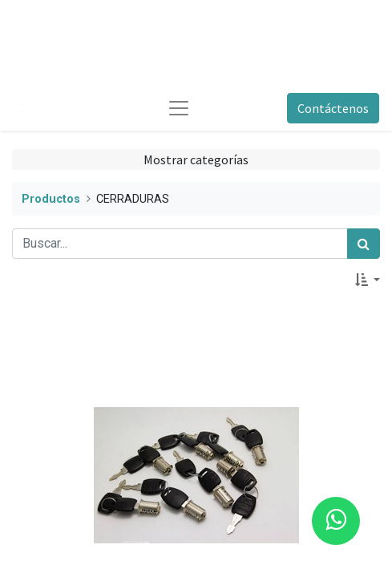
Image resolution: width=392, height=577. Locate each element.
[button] (368, 280)
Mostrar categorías (196, 159)
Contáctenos (333, 108)
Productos (51, 199)
